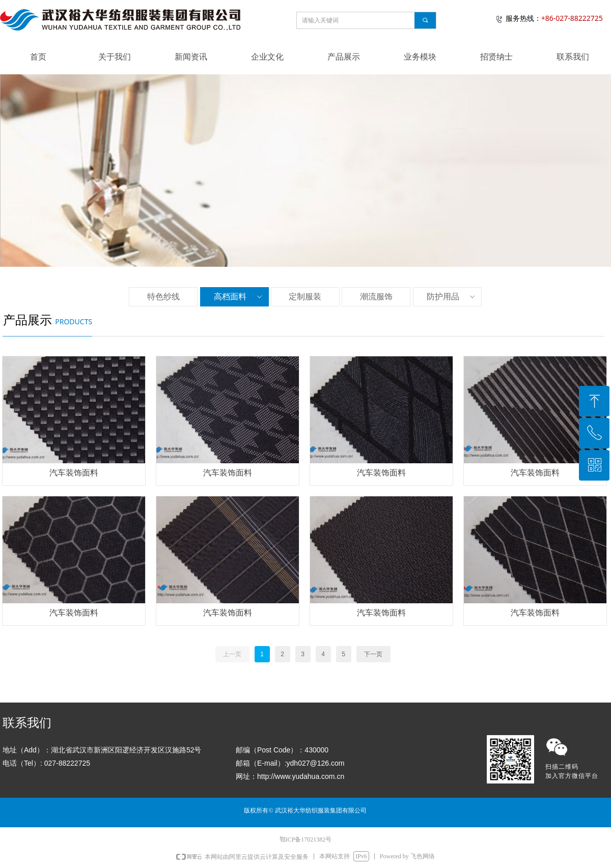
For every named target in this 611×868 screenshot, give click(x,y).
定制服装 (305, 297)
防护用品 (452, 297)
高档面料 (239, 297)
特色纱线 (163, 297)
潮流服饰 (376, 297)
